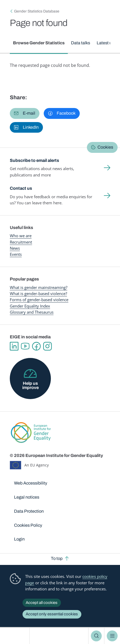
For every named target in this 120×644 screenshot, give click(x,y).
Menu (112, 636)
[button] (25, 113)
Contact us (21, 188)
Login (19, 539)
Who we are (21, 236)
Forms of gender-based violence (39, 300)
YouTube (25, 346)
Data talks (81, 43)
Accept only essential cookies (52, 614)
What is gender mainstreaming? (39, 287)
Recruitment (21, 242)
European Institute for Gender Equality (16, 636)
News (15, 248)
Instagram (47, 346)
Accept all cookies (42, 603)
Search (96, 636)
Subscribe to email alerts (34, 160)
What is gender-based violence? (38, 293)
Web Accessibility (31, 483)
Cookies (105, 147)
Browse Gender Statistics (39, 43)
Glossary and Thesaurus (32, 312)
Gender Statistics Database (37, 11)
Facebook (36, 346)
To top (57, 558)
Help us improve (30, 385)
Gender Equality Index (30, 306)
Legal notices (27, 497)
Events (16, 254)
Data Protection (29, 511)
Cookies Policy (28, 525)
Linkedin (14, 346)
